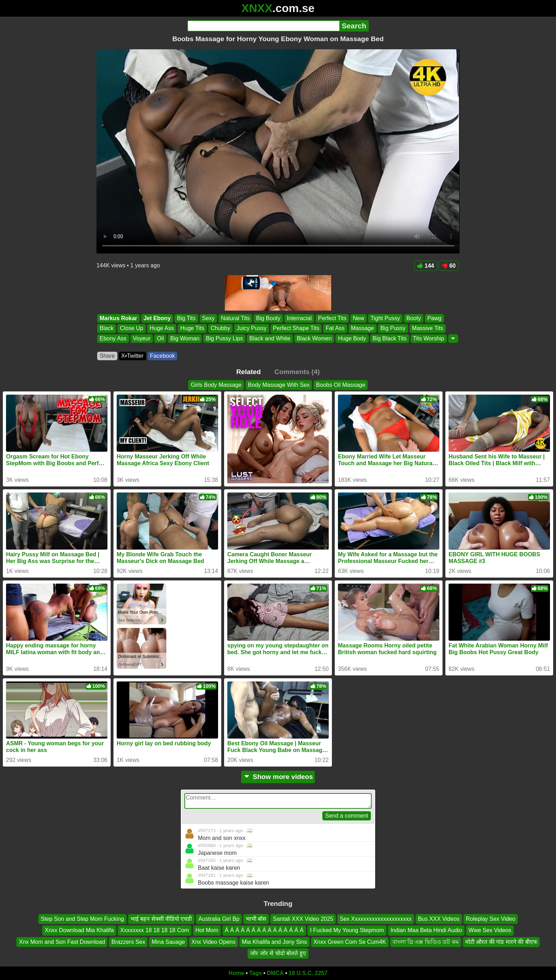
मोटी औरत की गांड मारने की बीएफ (501, 942)
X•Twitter (132, 356)
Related (248, 372)
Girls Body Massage (216, 385)
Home (237, 973)
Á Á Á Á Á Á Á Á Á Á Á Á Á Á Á (264, 930)
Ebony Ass (113, 338)
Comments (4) (297, 372)
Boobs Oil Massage (341, 385)
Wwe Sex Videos (490, 930)
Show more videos (278, 777)
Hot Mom (207, 930)
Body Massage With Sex (279, 385)
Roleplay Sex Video (491, 919)
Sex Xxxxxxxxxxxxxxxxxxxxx (376, 919)
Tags (256, 973)
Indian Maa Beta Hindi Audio (426, 930)
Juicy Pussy (251, 328)
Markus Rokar (118, 318)
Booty (414, 318)
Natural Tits (235, 318)
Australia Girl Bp (219, 919)
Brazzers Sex (128, 942)
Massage (363, 328)
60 (449, 266)
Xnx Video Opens (213, 942)
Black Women (314, 338)
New (358, 318)
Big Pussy (393, 328)
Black (107, 328)
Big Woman (185, 338)
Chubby (220, 328)
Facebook (162, 356)
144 (426, 266)
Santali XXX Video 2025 (303, 919)
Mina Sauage (168, 942)
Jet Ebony (157, 318)
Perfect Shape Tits (296, 328)
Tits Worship (429, 338)
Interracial (299, 318)
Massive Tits (428, 328)
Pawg (434, 318)
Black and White (270, 338)
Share (107, 356)
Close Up (132, 328)
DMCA (275, 973)
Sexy (208, 318)
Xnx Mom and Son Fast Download (62, 942)
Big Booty (268, 318)
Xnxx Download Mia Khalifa (79, 930)
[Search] (263, 26)
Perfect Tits (332, 318)
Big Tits (186, 318)
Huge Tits (192, 328)
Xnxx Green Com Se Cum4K (350, 942)
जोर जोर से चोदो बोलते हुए (278, 953)
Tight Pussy (385, 318)
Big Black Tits (390, 338)
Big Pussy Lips (224, 338)
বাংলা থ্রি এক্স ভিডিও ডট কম (426, 942)
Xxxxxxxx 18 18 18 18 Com (155, 930)
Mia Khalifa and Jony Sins (274, 942)
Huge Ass (162, 328)
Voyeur (142, 338)
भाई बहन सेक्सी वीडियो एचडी (161, 919)
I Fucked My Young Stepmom (347, 930)
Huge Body (352, 338)
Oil (160, 338)
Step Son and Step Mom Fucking (82, 919)
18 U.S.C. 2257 (308, 973)
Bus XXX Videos (439, 919)
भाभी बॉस (256, 919)
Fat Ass (335, 328)
